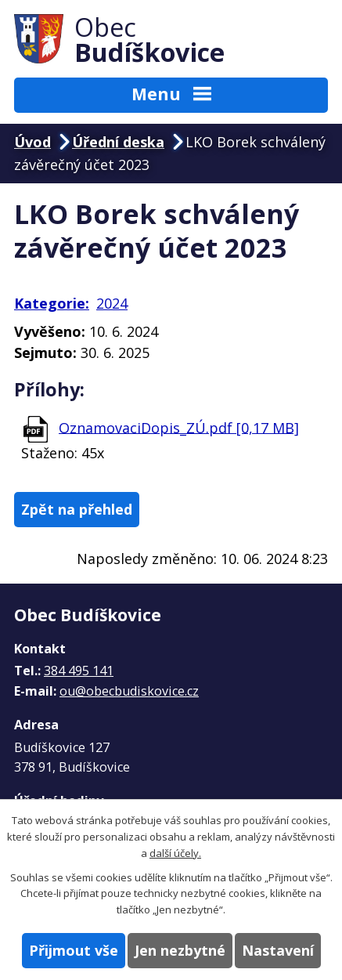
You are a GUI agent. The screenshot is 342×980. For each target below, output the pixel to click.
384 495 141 (79, 671)
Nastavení (278, 950)
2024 (112, 303)
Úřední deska (118, 142)
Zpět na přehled (77, 509)
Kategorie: (52, 303)
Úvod (32, 142)
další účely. (175, 853)
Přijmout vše (74, 950)
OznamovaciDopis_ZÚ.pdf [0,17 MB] (179, 427)
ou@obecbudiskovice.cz (129, 691)
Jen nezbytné (180, 950)
